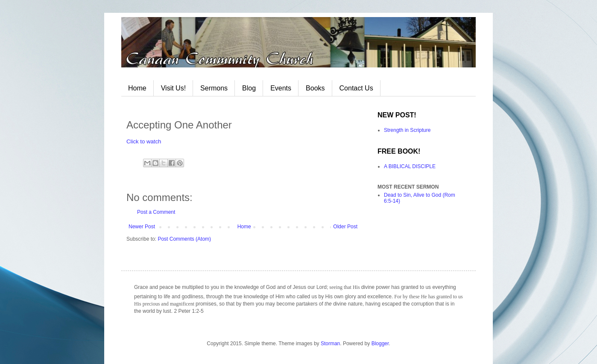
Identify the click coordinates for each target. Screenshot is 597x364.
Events (281, 88)
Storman (330, 344)
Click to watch (144, 141)
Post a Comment (156, 212)
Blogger (380, 344)
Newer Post (142, 227)
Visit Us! (173, 88)
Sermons (214, 88)
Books (315, 88)
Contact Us (356, 88)
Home (137, 88)
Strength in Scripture (407, 130)
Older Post (345, 227)
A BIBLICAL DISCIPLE (410, 166)
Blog (249, 88)
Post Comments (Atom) (184, 239)
